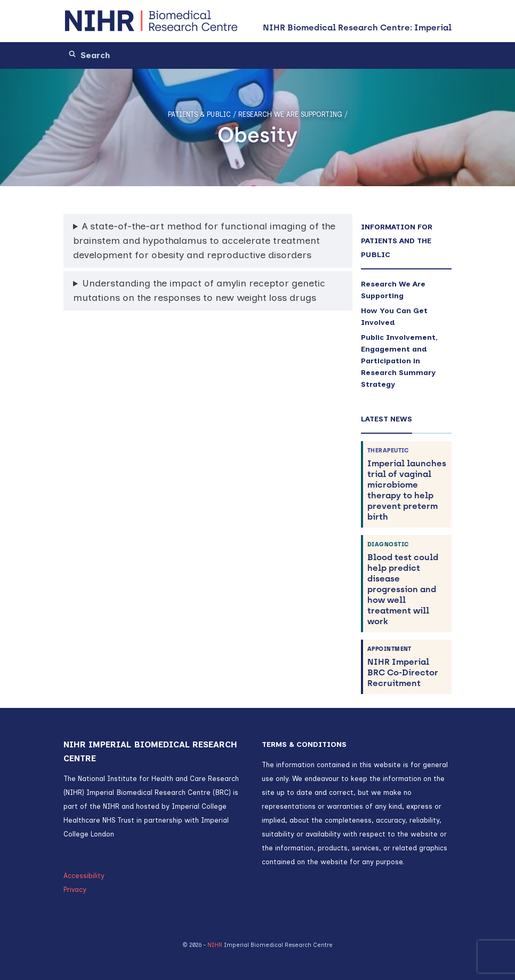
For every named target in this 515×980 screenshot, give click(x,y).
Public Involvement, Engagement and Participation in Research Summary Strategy (399, 361)
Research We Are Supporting (290, 114)
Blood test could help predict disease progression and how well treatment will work (407, 583)
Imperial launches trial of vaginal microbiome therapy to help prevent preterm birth (407, 484)
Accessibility (84, 876)
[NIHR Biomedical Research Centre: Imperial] (151, 21)
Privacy (75, 890)
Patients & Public (199, 114)
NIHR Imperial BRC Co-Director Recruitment (407, 667)
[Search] (125, 55)
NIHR (215, 945)
